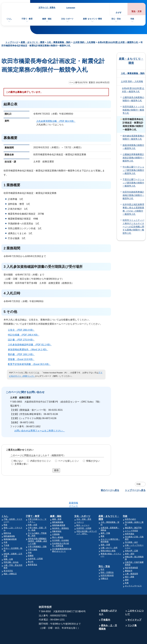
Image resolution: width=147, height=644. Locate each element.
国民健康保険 (9, 525)
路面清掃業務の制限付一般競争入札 (133, 147)
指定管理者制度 (131, 556)
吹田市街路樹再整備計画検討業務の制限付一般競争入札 (133, 195)
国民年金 (7, 522)
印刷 (139, 484)
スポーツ (80, 511)
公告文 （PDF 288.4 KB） (23, 330)
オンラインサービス (133, 575)
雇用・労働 (105, 522)
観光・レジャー (83, 514)
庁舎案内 (106, 609)
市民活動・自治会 (11, 551)
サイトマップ (134, 609)
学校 (30, 541)
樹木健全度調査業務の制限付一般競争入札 (133, 137)
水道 (5, 531)
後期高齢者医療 (10, 528)
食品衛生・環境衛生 (61, 517)
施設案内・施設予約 (133, 516)
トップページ (12, 42)
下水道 (6, 534)
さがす (119, 13)
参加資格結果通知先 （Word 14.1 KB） (29, 349)
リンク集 (132, 614)
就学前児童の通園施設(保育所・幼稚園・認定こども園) (37, 530)
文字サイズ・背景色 (47, 8)
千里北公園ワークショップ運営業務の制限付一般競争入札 (133, 183)
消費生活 (104, 567)
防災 (102, 558)
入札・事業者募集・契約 (59, 42)
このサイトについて (134, 601)
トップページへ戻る (135, 490)
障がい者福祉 (58, 526)
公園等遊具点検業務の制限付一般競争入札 (133, 99)
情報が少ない (93, 461)
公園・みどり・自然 (109, 536)
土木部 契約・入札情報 (84, 42)
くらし (9, 19)
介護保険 (56, 523)
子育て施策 (33, 538)
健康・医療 (57, 508)
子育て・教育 (27, 19)
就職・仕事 (8, 548)
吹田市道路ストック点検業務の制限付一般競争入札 (133, 110)
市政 (132, 19)
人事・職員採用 (131, 562)
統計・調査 (130, 565)
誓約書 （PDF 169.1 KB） (23, 354)
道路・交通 (105, 533)
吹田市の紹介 (130, 508)
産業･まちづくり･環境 (92, 19)
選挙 (127, 569)
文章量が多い (21, 464)
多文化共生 (8, 559)
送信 (56, 470)
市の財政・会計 (131, 531)
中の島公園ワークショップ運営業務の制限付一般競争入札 (133, 170)
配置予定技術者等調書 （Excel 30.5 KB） (30, 364)
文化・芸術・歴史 (84, 508)
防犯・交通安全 (107, 561)
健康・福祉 (47, 19)
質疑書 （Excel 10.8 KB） (22, 359)
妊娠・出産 (33, 513)
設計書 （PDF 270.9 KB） (23, 340)
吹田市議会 (130, 522)
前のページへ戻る (110, 490)
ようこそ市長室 (131, 519)
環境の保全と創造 (108, 539)
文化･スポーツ (67, 19)
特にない (18, 461)
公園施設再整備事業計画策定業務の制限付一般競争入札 (133, 158)
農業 (102, 525)
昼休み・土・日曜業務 (108, 616)
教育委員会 (33, 553)
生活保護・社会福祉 (61, 529)
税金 (5, 513)
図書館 (31, 544)
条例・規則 (130, 542)
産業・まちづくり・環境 (33, 42)
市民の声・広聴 (131, 539)
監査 (127, 572)
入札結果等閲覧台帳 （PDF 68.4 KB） (57, 121)
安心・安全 (116, 19)
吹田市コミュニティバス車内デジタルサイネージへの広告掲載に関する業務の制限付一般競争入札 (133, 227)
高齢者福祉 (57, 520)
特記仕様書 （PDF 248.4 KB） (25, 335)
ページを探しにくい (68, 461)
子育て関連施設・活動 (37, 535)
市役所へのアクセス (108, 601)
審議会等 (129, 559)
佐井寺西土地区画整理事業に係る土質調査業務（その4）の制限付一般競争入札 (133, 209)
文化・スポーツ (82, 505)
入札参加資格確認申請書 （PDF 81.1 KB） (31, 345)
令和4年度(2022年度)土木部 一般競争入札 (118, 42)
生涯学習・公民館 (35, 547)
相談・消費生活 (10, 562)
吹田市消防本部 (107, 564)
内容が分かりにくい (41, 461)
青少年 (31, 550)
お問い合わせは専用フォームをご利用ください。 (40, 431)
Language (71, 8)
